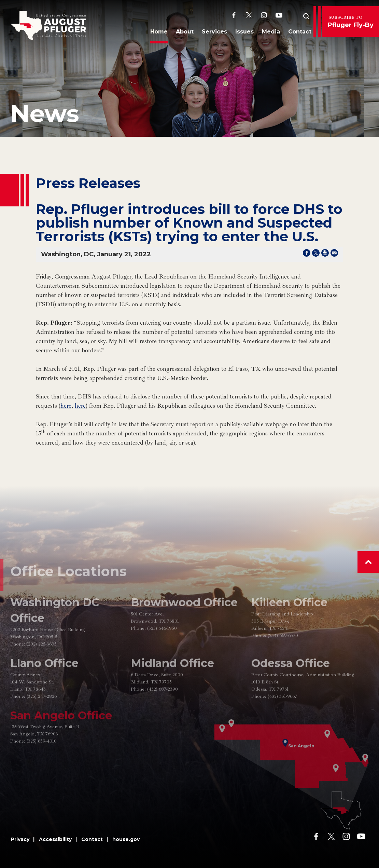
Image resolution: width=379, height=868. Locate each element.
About (183, 33)
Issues (243, 33)
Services (213, 33)
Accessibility (55, 839)
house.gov (126, 839)
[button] (368, 562)
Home (157, 33)
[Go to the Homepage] (48, 26)
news (45, 113)
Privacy (20, 839)
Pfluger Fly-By (351, 22)
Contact (298, 33)
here (66, 406)
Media (269, 33)
